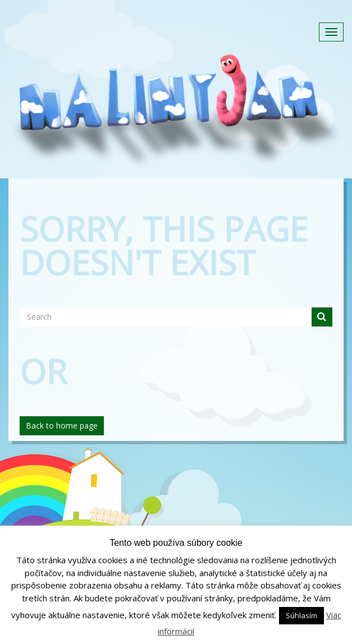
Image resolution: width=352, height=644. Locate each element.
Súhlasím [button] (301, 615)
